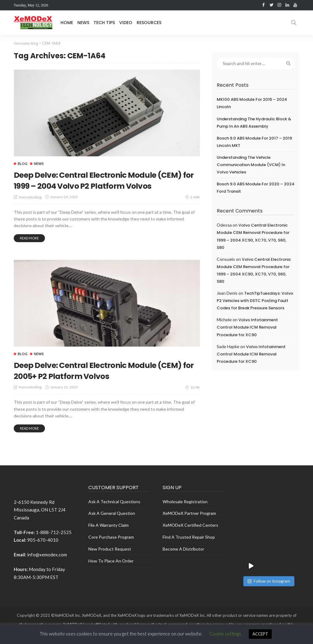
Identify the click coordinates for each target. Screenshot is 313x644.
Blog (23, 164)
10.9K (193, 398)
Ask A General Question (112, 524)
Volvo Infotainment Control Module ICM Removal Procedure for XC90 (247, 327)
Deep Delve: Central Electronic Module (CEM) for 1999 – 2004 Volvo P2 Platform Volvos (106, 185)
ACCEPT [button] (260, 634)
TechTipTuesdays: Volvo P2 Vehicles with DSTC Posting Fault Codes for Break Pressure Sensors (255, 301)
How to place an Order (111, 571)
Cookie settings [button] (225, 634)
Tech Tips (104, 23)
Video (126, 23)
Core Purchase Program (111, 548)
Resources (149, 23)
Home (67, 23)
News (83, 23)
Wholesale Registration (185, 513)
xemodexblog (30, 208)
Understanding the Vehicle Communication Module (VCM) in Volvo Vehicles (251, 165)
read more (29, 249)
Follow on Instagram (269, 548)
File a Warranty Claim (109, 536)
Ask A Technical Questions (114, 513)
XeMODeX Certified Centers (190, 536)
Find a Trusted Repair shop (189, 548)
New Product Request (110, 560)
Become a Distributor (183, 560)
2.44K (193, 208)
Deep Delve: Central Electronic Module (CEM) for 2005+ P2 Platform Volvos (102, 381)
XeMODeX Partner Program (189, 524)
